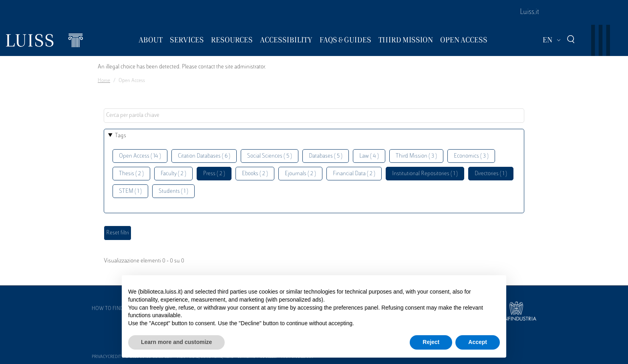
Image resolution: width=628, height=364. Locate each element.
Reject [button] (431, 342)
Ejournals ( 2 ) (300, 174)
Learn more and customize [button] (176, 342)
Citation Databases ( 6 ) (204, 156)
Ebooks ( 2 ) (255, 174)
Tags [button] (121, 136)
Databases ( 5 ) (326, 156)
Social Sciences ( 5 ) (270, 156)
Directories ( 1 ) (491, 174)
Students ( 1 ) (173, 191)
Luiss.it (529, 12)
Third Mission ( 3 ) (416, 156)
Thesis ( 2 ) (131, 174)
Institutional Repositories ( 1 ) (425, 174)
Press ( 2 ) (214, 174)
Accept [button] (478, 342)
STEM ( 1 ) (130, 191)
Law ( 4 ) (369, 156)
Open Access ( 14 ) (140, 156)
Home (104, 81)
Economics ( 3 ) (471, 156)
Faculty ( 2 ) (173, 174)
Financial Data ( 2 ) (354, 174)
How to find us (111, 309)
